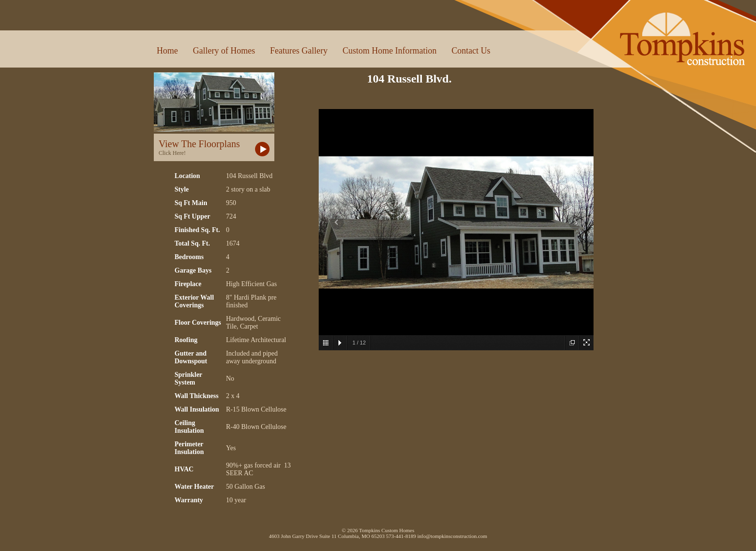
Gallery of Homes (224, 51)
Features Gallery (299, 51)
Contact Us (471, 51)
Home (167, 51)
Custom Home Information (389, 51)
